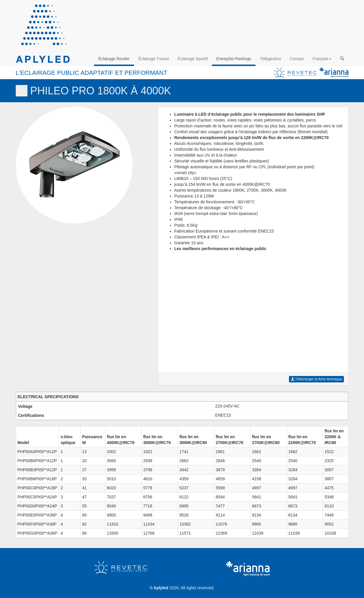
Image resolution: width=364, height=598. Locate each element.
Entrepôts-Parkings (234, 59)
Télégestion (270, 59)
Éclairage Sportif (193, 59)
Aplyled (161, 588)
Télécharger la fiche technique (316, 379)
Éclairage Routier (114, 59)
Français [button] (322, 59)
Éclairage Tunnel (154, 59)
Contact (297, 59)
